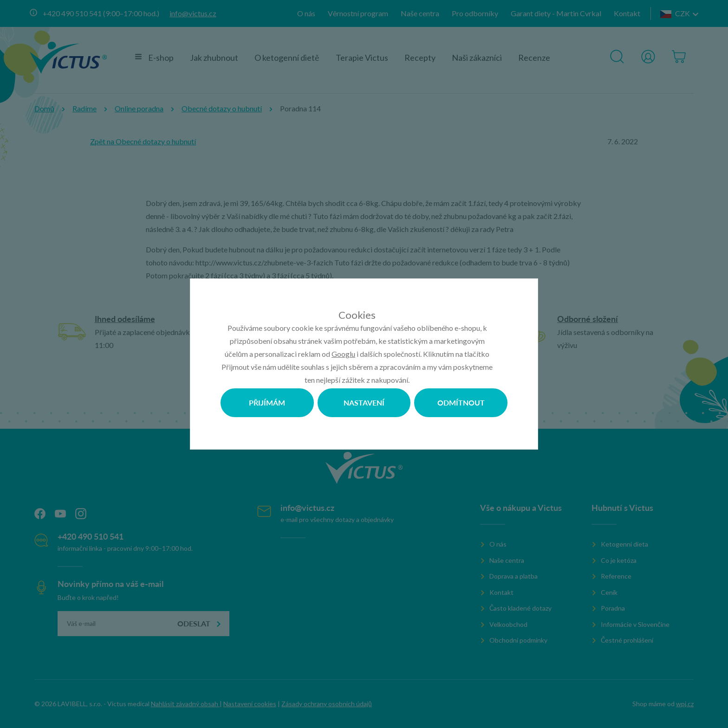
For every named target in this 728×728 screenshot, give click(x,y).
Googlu (343, 354)
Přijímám (267, 403)
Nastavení (364, 403)
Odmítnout (461, 403)
